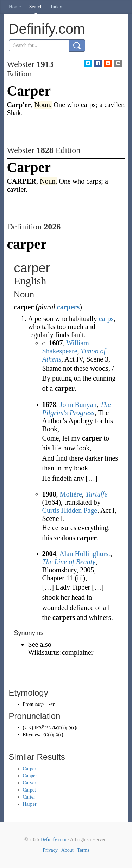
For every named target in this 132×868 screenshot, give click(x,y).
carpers (68, 307)
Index (56, 7)
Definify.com (54, 840)
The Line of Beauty (69, 562)
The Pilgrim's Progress (77, 409)
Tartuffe (97, 494)
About (67, 850)
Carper (30, 769)
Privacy (50, 850)
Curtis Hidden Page (70, 510)
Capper (30, 776)
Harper (30, 804)
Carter (29, 797)
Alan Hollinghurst (85, 554)
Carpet (29, 790)
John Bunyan (78, 405)
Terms (83, 850)
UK (28, 728)
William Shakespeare (66, 347)
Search (36, 7)
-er (52, 704)
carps (106, 319)
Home (15, 7)
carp (39, 704)
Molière (71, 494)
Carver (30, 783)
